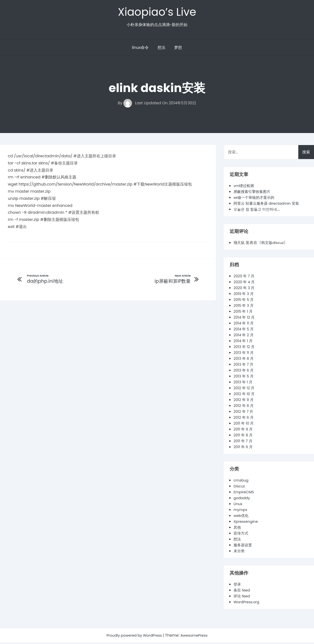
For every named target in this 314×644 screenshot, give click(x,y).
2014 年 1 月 (244, 342)
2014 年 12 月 (245, 319)
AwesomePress (197, 637)
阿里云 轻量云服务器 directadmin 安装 (269, 205)
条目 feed (242, 592)
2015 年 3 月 (244, 307)
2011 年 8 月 (244, 437)
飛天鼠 (239, 244)
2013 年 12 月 (245, 348)
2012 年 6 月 (244, 419)
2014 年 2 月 (244, 337)
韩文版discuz (274, 244)
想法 (161, 49)
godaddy (242, 500)
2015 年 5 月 (244, 301)
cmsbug (242, 482)
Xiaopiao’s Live (157, 13)
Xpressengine (247, 523)
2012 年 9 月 (244, 401)
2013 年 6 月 (244, 372)
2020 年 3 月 (245, 289)
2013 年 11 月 (244, 354)
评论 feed (242, 598)
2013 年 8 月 (244, 360)
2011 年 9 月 (244, 431)
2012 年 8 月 (244, 407)
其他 (237, 529)
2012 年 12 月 (245, 390)
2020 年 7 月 (245, 278)
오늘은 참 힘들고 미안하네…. (258, 211)
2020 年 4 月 (245, 284)
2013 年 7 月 (244, 366)
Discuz (240, 488)
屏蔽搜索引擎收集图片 (253, 193)
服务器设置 (243, 547)
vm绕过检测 (244, 187)
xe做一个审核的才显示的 (255, 199)
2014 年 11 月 (245, 325)
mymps (241, 511)
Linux (238, 505)
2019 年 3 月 (244, 295)
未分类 (239, 553)
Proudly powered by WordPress (133, 637)
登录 (237, 586)
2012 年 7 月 (244, 413)
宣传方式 (241, 535)
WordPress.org (248, 604)
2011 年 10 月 (244, 425)
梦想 (178, 49)
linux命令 (140, 49)
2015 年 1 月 (244, 313)
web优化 (242, 517)
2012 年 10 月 (245, 396)
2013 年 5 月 (244, 378)
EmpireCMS (245, 494)
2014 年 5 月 (244, 331)
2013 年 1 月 (244, 384)
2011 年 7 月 (244, 443)
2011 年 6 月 (244, 449)
